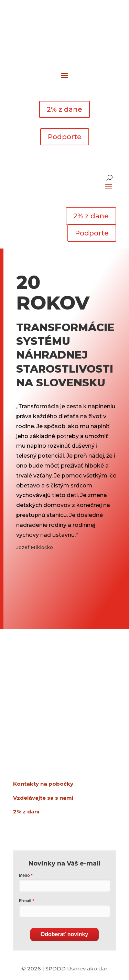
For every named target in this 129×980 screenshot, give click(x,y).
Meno (24, 875)
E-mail (25, 901)
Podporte (65, 137)
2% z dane (64, 109)
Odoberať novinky (64, 934)
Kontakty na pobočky (43, 784)
